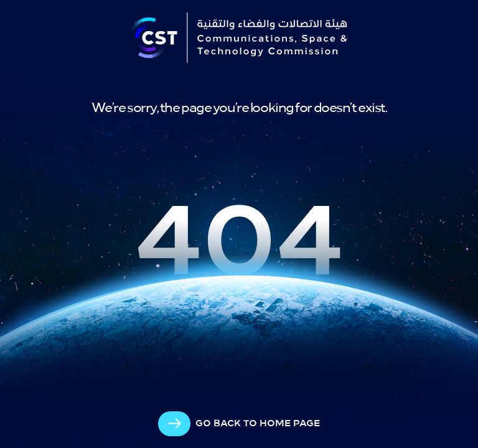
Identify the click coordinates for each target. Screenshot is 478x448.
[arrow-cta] (239, 424)
